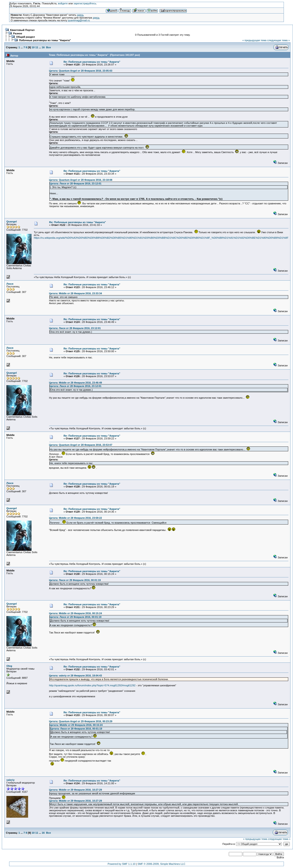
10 (33, 47)
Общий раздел (25, 37)
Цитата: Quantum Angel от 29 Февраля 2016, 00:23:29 (81, 721)
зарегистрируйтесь (85, 3)
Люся (10, 284)
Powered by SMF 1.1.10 (122, 864)
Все (49, 47)
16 (43, 47)
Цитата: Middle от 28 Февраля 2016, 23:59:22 (76, 518)
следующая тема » (278, 40)
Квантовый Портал (22, 30)
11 (37, 47)
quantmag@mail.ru (79, 20)
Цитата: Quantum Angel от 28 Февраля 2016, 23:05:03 (81, 71)
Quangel (12, 222)
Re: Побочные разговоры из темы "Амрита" (92, 62)
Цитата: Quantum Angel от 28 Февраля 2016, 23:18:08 (81, 180)
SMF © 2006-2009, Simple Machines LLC (161, 864)
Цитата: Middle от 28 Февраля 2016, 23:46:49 (76, 383)
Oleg (9, 666)
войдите (63, 3)
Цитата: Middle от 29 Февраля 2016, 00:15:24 (76, 613)
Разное (18, 33)
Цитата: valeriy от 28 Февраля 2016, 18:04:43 (76, 676)
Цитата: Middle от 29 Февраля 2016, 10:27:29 (76, 790)
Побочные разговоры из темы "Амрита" (45, 40)
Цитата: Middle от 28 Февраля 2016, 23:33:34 (76, 293)
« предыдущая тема (254, 40)
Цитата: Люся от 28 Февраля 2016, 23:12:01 (76, 184)
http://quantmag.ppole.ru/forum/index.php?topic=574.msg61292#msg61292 (92, 685)
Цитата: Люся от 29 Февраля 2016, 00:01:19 (75, 580)
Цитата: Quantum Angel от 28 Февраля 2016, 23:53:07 (81, 445)
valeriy (11, 780)
